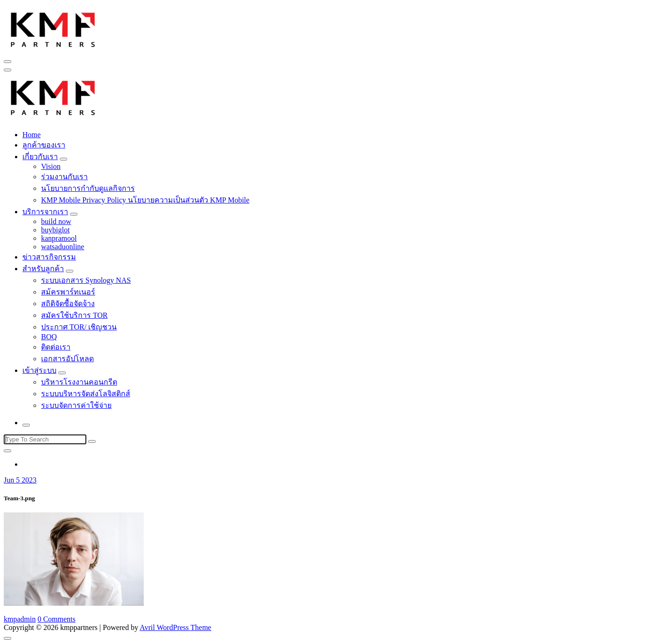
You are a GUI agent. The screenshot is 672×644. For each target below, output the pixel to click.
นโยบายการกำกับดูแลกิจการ (88, 188)
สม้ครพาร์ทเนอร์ (68, 292)
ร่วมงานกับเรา (64, 177)
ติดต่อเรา (56, 347)
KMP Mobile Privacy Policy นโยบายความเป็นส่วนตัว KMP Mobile (145, 200)
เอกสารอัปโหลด (67, 359)
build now (56, 221)
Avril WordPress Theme (175, 627)
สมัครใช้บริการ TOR (74, 315)
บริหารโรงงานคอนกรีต (79, 382)
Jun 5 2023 (20, 480)
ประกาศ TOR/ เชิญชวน (79, 327)
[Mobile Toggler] (63, 159)
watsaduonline (63, 247)
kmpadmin (20, 619)
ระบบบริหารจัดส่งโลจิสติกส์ (86, 394)
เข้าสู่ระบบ (39, 370)
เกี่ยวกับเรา (40, 157)
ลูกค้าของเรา (44, 145)
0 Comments (56, 619)
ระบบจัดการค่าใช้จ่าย (76, 405)
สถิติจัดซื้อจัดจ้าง (68, 304)
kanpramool (59, 238)
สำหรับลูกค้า (43, 269)
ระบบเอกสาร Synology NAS (86, 280)
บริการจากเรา (45, 212)
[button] (53, 28)
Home (31, 135)
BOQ (49, 337)
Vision (51, 166)
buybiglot (55, 230)
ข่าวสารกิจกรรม (49, 257)
